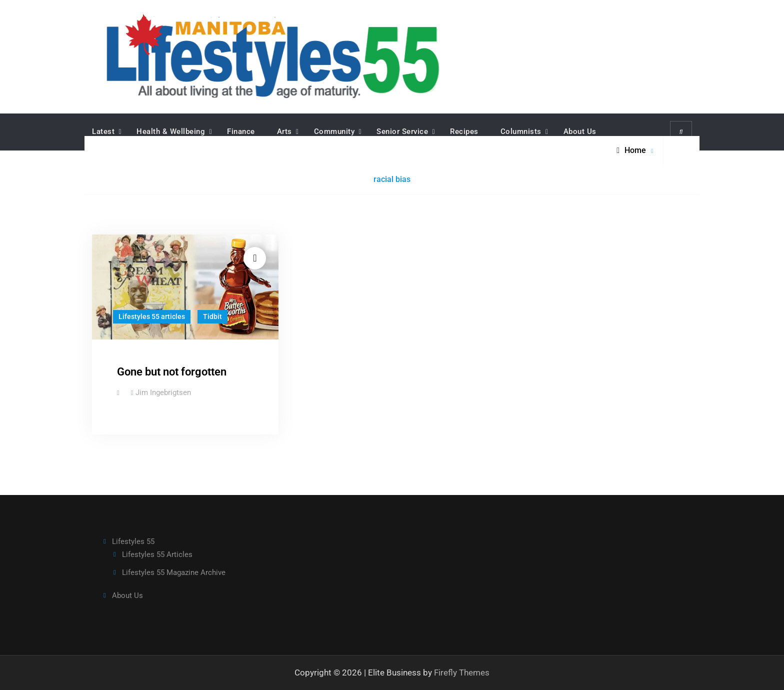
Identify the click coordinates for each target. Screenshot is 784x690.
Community (334, 131)
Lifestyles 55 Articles (157, 554)
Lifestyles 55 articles (152, 316)
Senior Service (402, 131)
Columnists (521, 131)
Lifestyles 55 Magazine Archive (174, 572)
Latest (103, 131)
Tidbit (212, 316)
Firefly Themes (462, 672)
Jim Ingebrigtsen (163, 392)
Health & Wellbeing (171, 131)
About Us (580, 131)
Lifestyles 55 (133, 541)
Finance (241, 131)
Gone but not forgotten (172, 372)
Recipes (464, 131)
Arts (284, 131)
